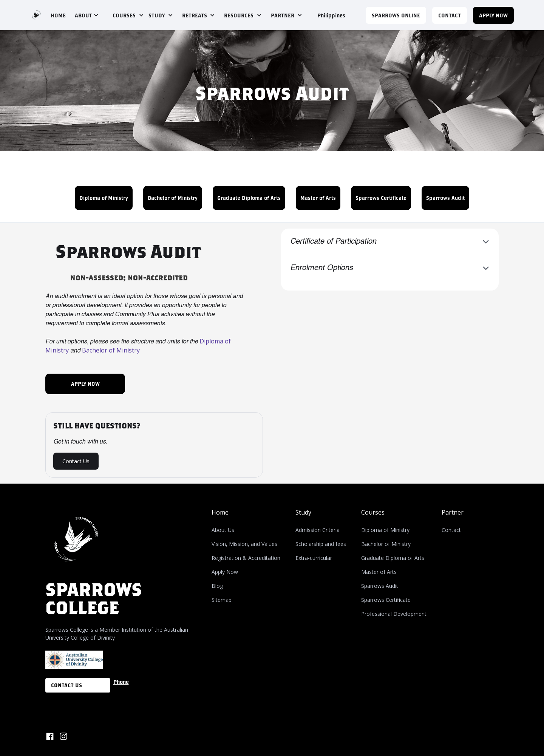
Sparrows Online (396, 15)
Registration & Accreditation (246, 558)
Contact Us (76, 461)
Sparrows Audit (445, 198)
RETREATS (195, 15)
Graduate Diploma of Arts (249, 198)
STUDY (157, 15)
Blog (217, 586)
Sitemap (222, 600)
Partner (453, 512)
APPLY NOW (493, 15)
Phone (121, 682)
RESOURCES (239, 15)
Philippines (331, 15)
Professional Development (394, 614)
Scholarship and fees (321, 544)
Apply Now (225, 572)
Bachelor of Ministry (173, 198)
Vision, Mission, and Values (244, 544)
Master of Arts (318, 198)
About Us (223, 530)
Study (303, 512)
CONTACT (450, 15)
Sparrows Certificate (381, 198)
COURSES (124, 15)
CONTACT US (66, 685)
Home (220, 512)
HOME (58, 15)
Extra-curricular (314, 558)
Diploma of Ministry (104, 198)
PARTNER (283, 15)
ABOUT (83, 15)
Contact (451, 530)
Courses (373, 512)
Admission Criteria (318, 530)
